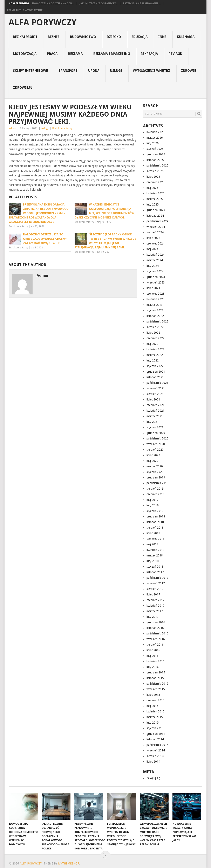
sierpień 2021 (155, 394)
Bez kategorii (25, 37)
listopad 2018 (155, 522)
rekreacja (149, 54)
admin (12, 128)
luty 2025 (153, 204)
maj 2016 (152, 656)
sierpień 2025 (155, 171)
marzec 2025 (155, 199)
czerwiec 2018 (155, 539)
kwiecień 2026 (155, 132)
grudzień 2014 (156, 734)
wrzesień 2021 (156, 388)
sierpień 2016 (155, 645)
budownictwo (83, 37)
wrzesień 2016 (156, 639)
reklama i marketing (112, 54)
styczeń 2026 (155, 149)
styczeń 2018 (155, 567)
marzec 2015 (155, 717)
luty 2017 (153, 617)
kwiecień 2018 (155, 550)
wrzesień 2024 (156, 227)
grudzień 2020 (156, 433)
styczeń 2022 (155, 366)
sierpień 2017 (155, 589)
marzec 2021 (155, 416)
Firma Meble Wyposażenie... (26, 10)
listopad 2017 (155, 572)
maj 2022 (152, 344)
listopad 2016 (155, 628)
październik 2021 (157, 383)
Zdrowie (188, 71)
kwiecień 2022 (155, 349)
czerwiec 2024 (155, 243)
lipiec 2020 (153, 455)
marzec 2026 (155, 138)
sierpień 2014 (155, 756)
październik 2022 (157, 321)
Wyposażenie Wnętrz (151, 71)
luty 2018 (153, 561)
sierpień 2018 (155, 528)
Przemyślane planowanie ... (142, 4)
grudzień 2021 (156, 372)
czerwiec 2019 (155, 494)
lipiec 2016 (153, 650)
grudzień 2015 (156, 672)
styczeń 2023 (155, 310)
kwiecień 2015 (155, 711)
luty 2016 (153, 667)
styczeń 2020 (155, 472)
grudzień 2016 (156, 622)
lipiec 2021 (153, 399)
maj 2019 (152, 500)
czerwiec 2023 (155, 294)
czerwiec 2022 (155, 338)
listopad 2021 (155, 377)
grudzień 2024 (156, 210)
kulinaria (186, 37)
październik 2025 (157, 165)
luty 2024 (153, 266)
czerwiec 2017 (155, 600)
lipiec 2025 (153, 177)
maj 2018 (152, 544)
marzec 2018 (155, 555)
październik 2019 (157, 483)
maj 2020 (152, 461)
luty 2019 (153, 505)
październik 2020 (157, 438)
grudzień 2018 (156, 516)
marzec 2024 (155, 260)
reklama (75, 54)
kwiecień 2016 (155, 661)
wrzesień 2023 (156, 282)
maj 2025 (152, 188)
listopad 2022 (155, 316)
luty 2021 (153, 422)
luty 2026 (153, 143)
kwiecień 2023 (155, 299)
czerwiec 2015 (155, 700)
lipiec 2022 (153, 333)
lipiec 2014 (153, 762)
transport (68, 71)
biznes (54, 37)
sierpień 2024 (155, 232)
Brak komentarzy (62, 128)
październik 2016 (157, 633)
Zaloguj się (153, 778)
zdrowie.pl (23, 88)
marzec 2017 (155, 611)
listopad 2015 (155, 678)
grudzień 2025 (156, 154)
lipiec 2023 (153, 288)
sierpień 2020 (155, 450)
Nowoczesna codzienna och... (53, 4)
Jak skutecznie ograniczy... (98, 4)
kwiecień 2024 (155, 255)
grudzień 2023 (156, 277)
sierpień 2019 (155, 489)
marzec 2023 (155, 305)
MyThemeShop (69, 863)
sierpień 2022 (155, 327)
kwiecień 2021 (155, 411)
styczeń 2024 (155, 271)
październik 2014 (157, 745)
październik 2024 (157, 221)
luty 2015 (153, 723)
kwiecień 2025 (155, 193)
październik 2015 (157, 684)
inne (162, 37)
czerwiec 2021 (155, 405)
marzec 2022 (155, 355)
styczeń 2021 (155, 427)
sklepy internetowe (30, 71)
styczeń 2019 (155, 511)
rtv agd (175, 54)
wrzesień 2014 (156, 750)
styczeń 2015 (155, 728)
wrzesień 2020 (156, 444)
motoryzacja (25, 54)
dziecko (114, 37)
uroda (94, 71)
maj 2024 (152, 249)
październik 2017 (157, 578)
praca (52, 54)
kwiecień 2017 (155, 606)
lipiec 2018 (153, 533)
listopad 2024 (155, 216)
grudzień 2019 (156, 477)
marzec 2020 (155, 466)
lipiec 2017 (153, 594)
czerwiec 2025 (155, 182)
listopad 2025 (155, 160)
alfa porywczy (43, 22)
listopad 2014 (155, 739)
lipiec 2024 (153, 238)
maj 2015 (152, 706)
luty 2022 (153, 360)
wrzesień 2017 (156, 583)
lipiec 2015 (153, 695)
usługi (116, 71)
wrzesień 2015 (156, 689)
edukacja (140, 37)
